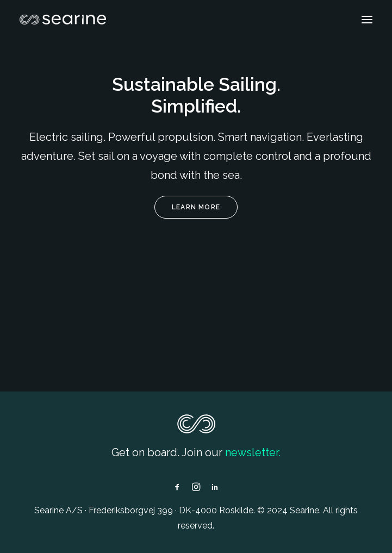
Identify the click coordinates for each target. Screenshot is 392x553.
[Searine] (63, 20)
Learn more (196, 207)
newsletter (252, 452)
